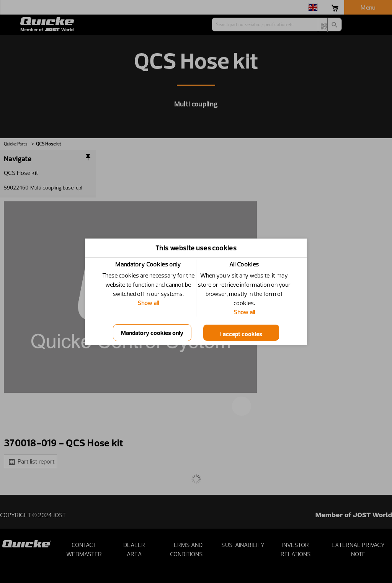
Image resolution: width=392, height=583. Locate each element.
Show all (148, 303)
